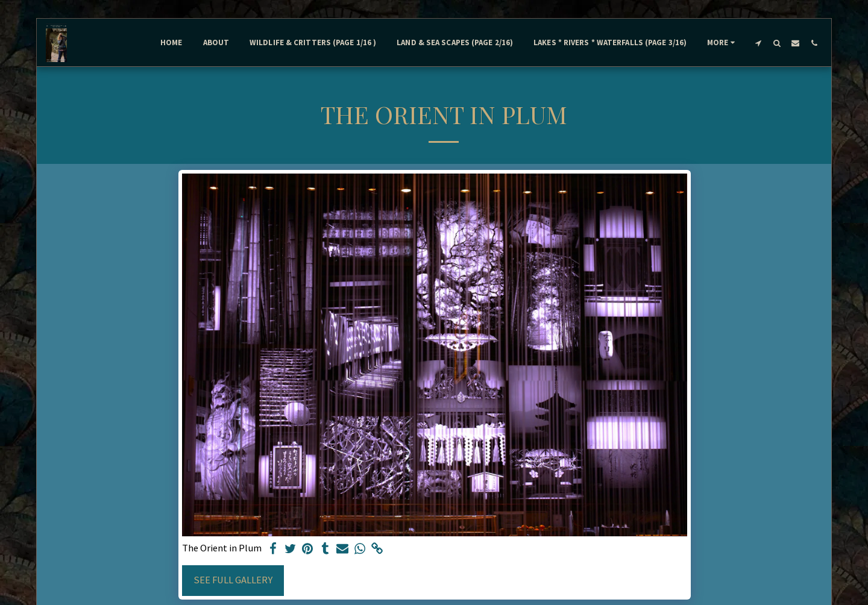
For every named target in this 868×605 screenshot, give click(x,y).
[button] (758, 43)
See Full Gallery (233, 580)
